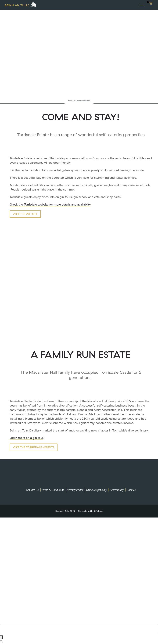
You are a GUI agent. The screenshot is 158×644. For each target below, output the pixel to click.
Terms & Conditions (53, 490)
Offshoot (98, 511)
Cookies (131, 490)
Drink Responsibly (97, 490)
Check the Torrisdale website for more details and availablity (50, 204)
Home (71, 101)
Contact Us (32, 490)
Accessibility (117, 490)
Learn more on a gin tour (26, 438)
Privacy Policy (75, 490)
